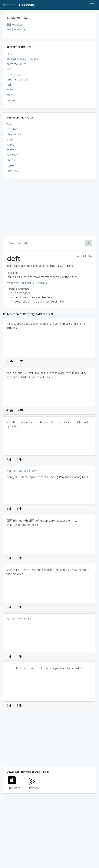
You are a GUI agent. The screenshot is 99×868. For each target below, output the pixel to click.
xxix (9, 124)
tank (9, 53)
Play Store (34, 786)
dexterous (28, 283)
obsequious (14, 134)
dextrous (41, 283)
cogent (11, 165)
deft (9, 69)
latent (10, 90)
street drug (13, 74)
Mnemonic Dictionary (26, 471)
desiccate (12, 155)
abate (10, 139)
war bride (12, 100)
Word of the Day (16, 30)
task (9, 85)
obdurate (12, 160)
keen (9, 95)
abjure (10, 145)
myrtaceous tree (16, 64)
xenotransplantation (19, 79)
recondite (12, 170)
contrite (11, 150)
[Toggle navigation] (92, 5)
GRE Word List (15, 25)
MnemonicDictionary (19, 5)
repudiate (12, 129)
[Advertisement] (49, 209)
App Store (14, 786)
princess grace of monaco (22, 59)
